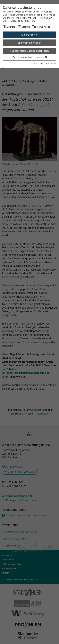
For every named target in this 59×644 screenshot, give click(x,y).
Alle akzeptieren (30, 35)
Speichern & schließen (30, 43)
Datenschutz (50, 64)
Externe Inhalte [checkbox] (43, 27)
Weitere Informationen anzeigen (30, 57)
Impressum (37, 64)
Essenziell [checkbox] (11, 27)
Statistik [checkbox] (26, 27)
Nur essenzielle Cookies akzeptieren (29, 51)
